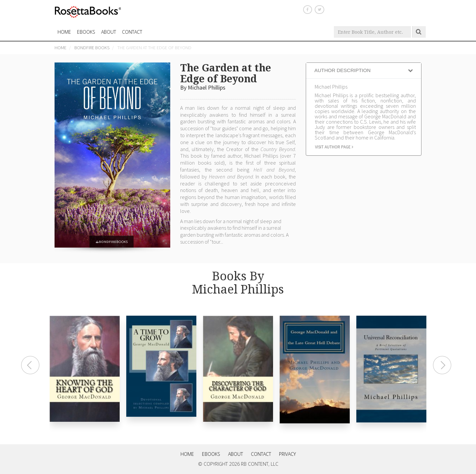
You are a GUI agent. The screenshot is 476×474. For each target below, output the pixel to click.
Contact (261, 454)
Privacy (287, 454)
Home (60, 48)
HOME (64, 32)
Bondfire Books (92, 48)
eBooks (86, 32)
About (109, 32)
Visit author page (334, 147)
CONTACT (132, 32)
